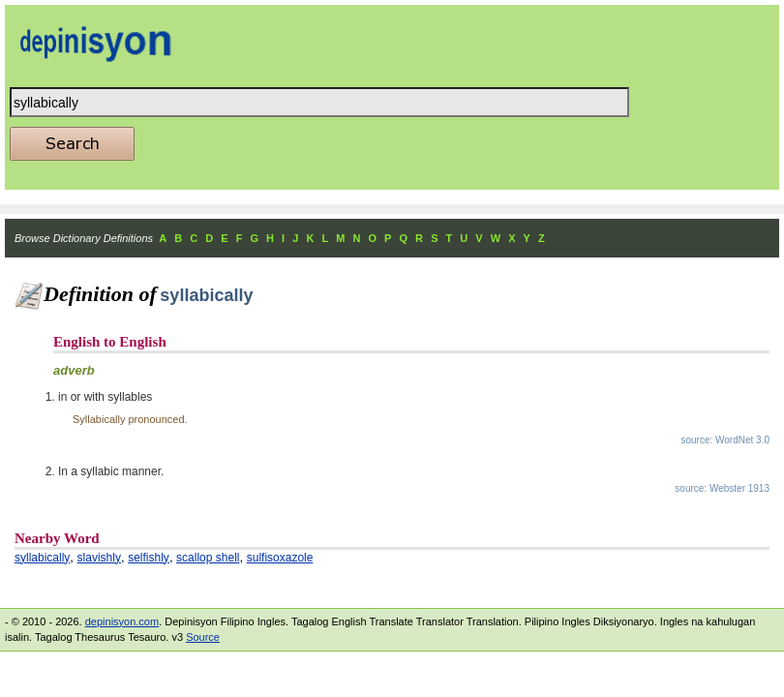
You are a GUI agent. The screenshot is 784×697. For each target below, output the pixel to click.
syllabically (42, 558)
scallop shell (208, 558)
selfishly (149, 558)
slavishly (99, 558)
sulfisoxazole (280, 558)
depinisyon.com (122, 621)
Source (203, 637)
